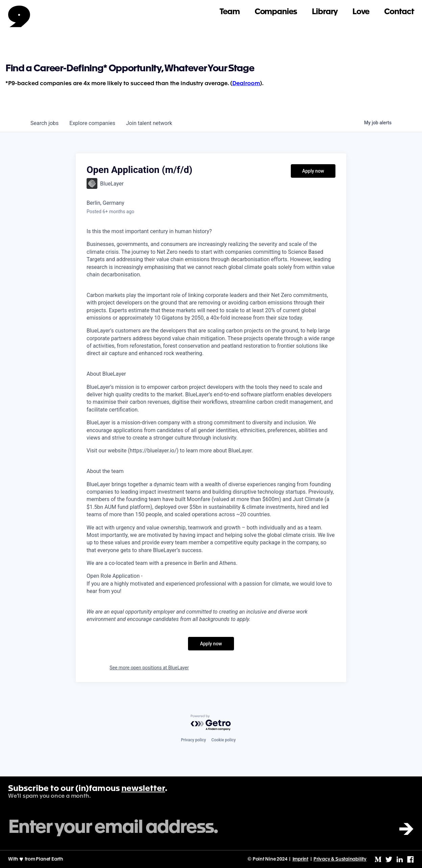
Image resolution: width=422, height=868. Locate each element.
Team (230, 12)
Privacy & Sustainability (340, 859)
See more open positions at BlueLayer (149, 668)
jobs (44, 123)
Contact (399, 12)
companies (92, 123)
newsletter (143, 789)
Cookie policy (224, 740)
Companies (276, 12)
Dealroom (246, 84)
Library (325, 12)
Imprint (301, 859)
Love (361, 12)
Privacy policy (193, 740)
